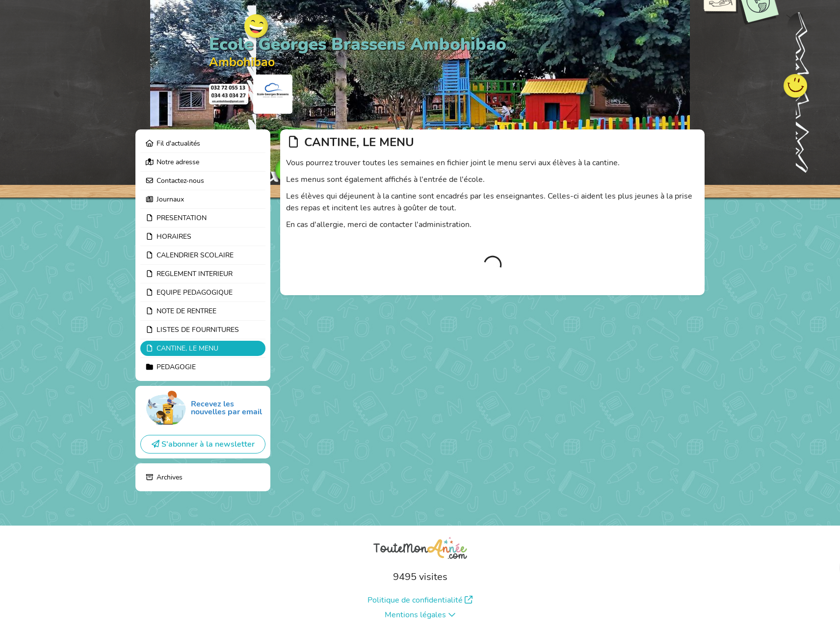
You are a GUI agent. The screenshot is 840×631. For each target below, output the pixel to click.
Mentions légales (420, 615)
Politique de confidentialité (420, 600)
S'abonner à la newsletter (203, 444)
